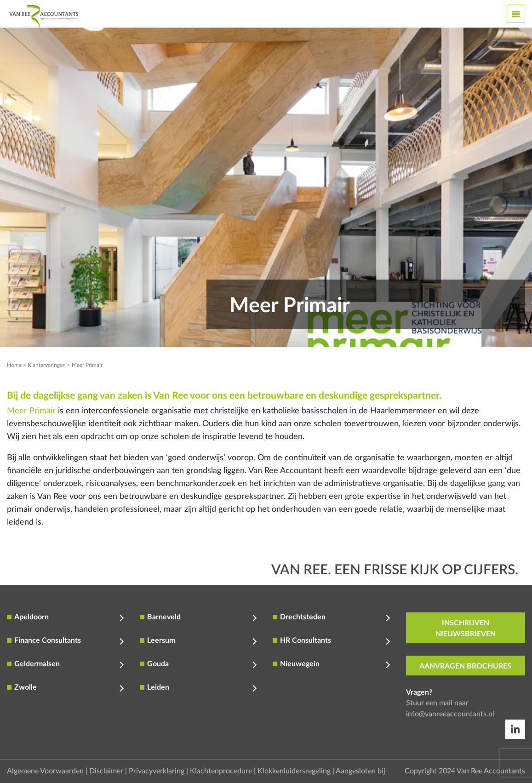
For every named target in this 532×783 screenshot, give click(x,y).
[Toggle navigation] (516, 14)
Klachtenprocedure (221, 771)
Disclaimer (106, 771)
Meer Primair (31, 411)
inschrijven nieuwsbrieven (466, 629)
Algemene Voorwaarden (45, 771)
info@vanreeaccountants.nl (450, 714)
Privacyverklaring (157, 771)
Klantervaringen (47, 365)
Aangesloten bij (360, 771)
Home (14, 365)
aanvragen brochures (465, 666)
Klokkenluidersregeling (294, 771)
